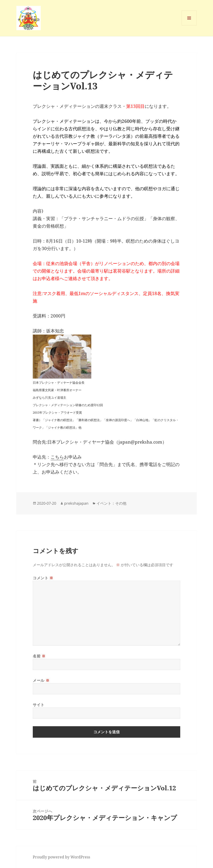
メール (41, 680)
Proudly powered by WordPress (61, 857)
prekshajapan (76, 503)
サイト (39, 705)
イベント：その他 (111, 503)
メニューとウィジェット (189, 25)
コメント (43, 578)
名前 (39, 656)
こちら (57, 457)
